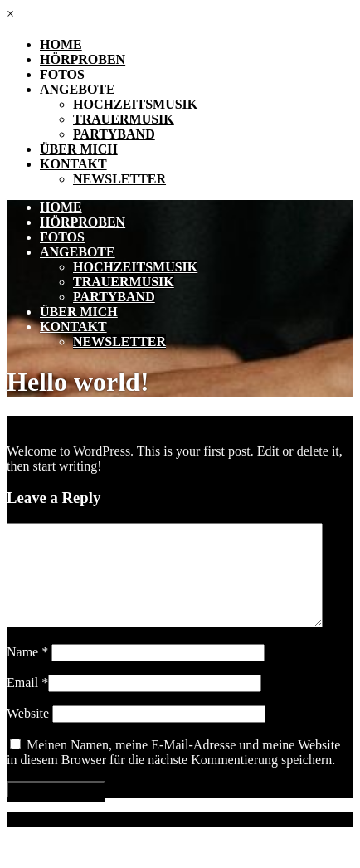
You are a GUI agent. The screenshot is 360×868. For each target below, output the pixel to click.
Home (61, 44)
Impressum (36, 839)
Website (28, 733)
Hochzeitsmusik (135, 104)
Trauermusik (124, 119)
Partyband (114, 134)
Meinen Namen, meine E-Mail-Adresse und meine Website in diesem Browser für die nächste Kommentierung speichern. (173, 772)
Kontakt (73, 164)
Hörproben (83, 59)
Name (27, 672)
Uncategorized (117, 423)
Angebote (78, 89)
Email (27, 702)
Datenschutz (109, 839)
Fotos (62, 74)
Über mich (79, 149)
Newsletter (119, 179)
